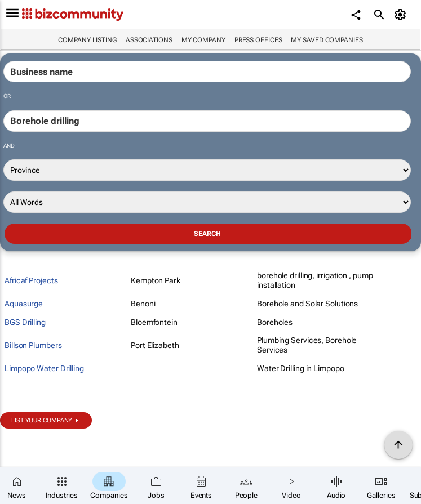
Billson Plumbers (33, 345)
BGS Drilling (25, 322)
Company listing (87, 40)
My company (203, 40)
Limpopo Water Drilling (44, 368)
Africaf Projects (31, 280)
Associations (149, 40)
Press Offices (258, 40)
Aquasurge (24, 304)
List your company (42, 420)
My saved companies (327, 40)
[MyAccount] (402, 15)
